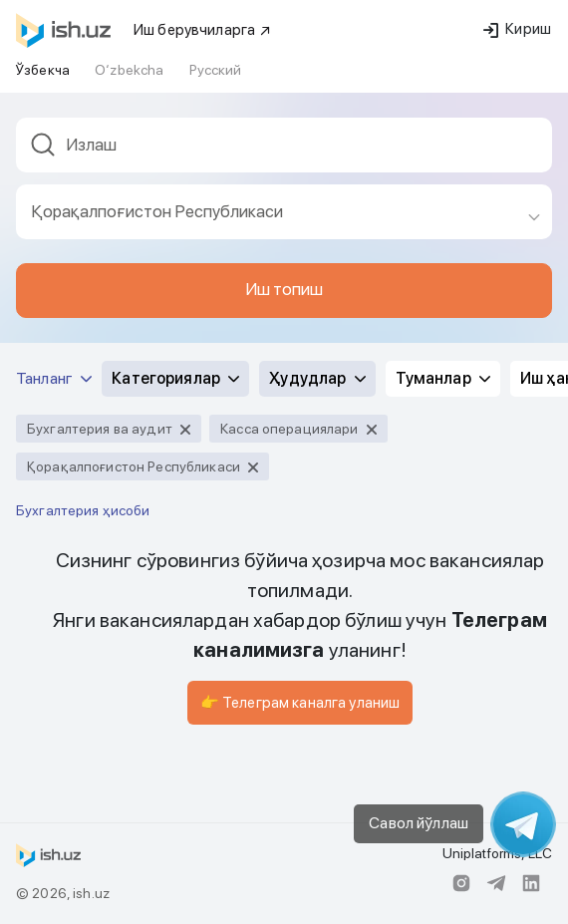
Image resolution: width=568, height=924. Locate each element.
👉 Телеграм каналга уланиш (300, 703)
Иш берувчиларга (203, 30)
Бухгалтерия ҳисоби (83, 510)
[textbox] (284, 145)
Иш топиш (284, 289)
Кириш (517, 29)
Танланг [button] (54, 378)
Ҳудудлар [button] (317, 378)
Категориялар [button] (175, 378)
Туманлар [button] (443, 378)
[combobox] (284, 151)
